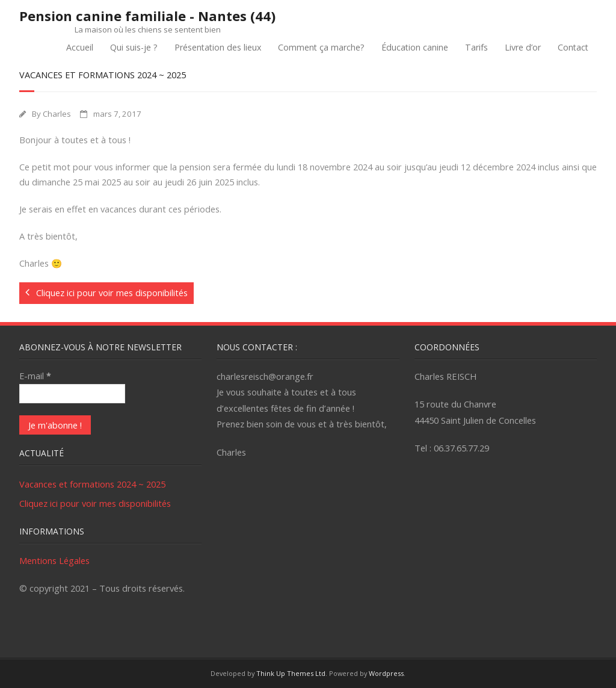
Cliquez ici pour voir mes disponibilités (95, 503)
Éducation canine (415, 47)
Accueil (80, 47)
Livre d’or (523, 47)
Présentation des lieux (218, 47)
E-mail (35, 376)
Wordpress (386, 673)
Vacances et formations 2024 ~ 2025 (92, 484)
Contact (573, 47)
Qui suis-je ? (134, 47)
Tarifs (476, 47)
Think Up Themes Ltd (291, 673)
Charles (57, 114)
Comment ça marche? (321, 47)
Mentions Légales (54, 560)
